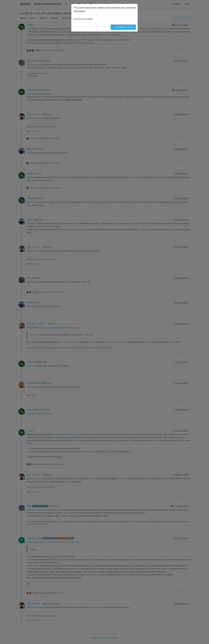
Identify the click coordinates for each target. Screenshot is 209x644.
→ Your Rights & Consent (123, 27)
